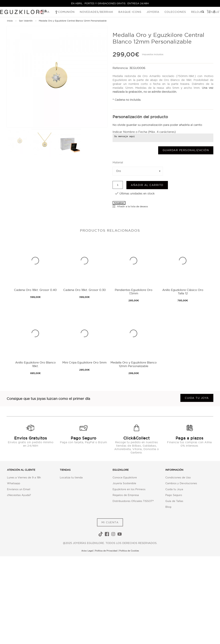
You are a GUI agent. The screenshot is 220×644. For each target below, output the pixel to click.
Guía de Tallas (174, 501)
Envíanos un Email (19, 489)
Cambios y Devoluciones (181, 483)
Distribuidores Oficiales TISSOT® (133, 501)
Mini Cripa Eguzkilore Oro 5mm (84, 362)
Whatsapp (14, 483)
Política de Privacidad (106, 551)
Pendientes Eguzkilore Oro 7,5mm (134, 292)
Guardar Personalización (186, 150)
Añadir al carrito (147, 185)
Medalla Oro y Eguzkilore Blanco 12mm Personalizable (134, 364)
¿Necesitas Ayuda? (19, 495)
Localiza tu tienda (71, 477)
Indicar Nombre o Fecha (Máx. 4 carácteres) (144, 132)
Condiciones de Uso (178, 477)
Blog (168, 507)
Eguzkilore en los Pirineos (129, 489)
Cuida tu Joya (174, 489)
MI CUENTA (110, 522)
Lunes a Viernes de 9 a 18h (24, 477)
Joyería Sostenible (124, 483)
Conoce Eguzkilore (125, 477)
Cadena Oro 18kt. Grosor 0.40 (35, 290)
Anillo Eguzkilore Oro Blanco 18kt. (35, 364)
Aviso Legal (87, 551)
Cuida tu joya (197, 398)
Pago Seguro (174, 495)
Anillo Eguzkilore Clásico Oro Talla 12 (183, 292)
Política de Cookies (129, 551)
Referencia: (121, 68)
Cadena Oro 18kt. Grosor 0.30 (84, 290)
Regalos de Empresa (126, 495)
